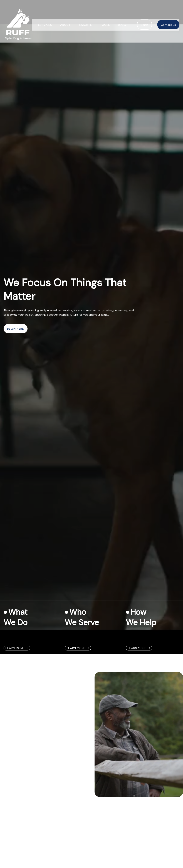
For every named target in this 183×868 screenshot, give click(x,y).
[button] (45, 18)
